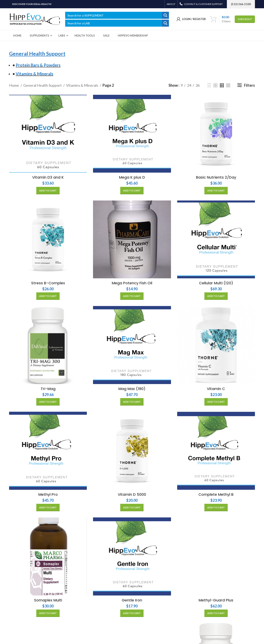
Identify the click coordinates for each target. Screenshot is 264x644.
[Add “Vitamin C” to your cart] (216, 402)
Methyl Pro (48, 494)
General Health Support (43, 85)
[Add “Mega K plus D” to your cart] (132, 191)
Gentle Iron (132, 600)
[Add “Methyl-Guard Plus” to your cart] (216, 613)
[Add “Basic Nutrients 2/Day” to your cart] (216, 191)
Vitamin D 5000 (132, 494)
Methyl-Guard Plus (216, 600)
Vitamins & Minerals (82, 85)
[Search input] (114, 15)
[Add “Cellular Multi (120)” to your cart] (216, 296)
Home (14, 85)
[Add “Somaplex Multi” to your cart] (48, 613)
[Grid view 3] (222, 85)
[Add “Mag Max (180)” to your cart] (132, 402)
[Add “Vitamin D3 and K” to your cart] (48, 191)
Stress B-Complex (48, 283)
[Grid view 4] (228, 85)
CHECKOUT (245, 19)
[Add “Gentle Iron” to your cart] (132, 613)
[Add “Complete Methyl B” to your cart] (216, 508)
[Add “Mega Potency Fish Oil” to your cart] (132, 296)
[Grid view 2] (215, 85)
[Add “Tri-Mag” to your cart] (48, 402)
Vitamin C (216, 389)
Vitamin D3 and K (48, 177)
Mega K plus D (132, 177)
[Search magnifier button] (165, 15)
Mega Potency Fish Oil (132, 283)
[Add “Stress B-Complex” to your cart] (48, 296)
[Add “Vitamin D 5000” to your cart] (132, 508)
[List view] (209, 85)
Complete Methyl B (216, 494)
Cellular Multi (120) (216, 283)
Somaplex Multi (48, 600)
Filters (249, 85)
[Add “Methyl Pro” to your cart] (48, 508)
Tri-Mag (48, 389)
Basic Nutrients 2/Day (216, 177)
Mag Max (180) (132, 389)
